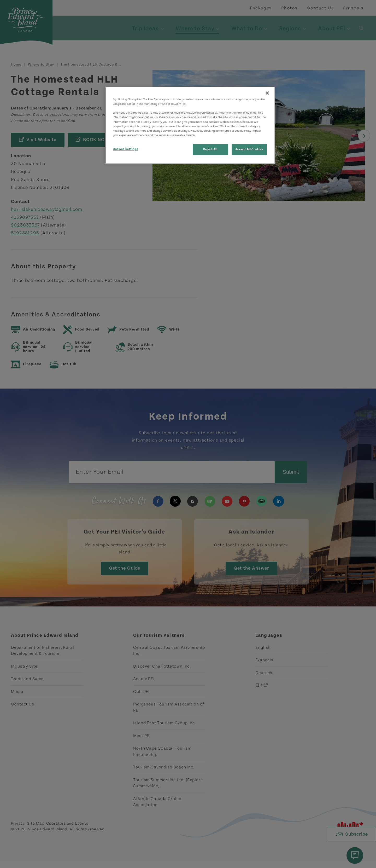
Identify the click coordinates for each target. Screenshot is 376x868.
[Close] (267, 93)
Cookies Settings (125, 149)
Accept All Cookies (249, 149)
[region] (190, 125)
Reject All (210, 149)
